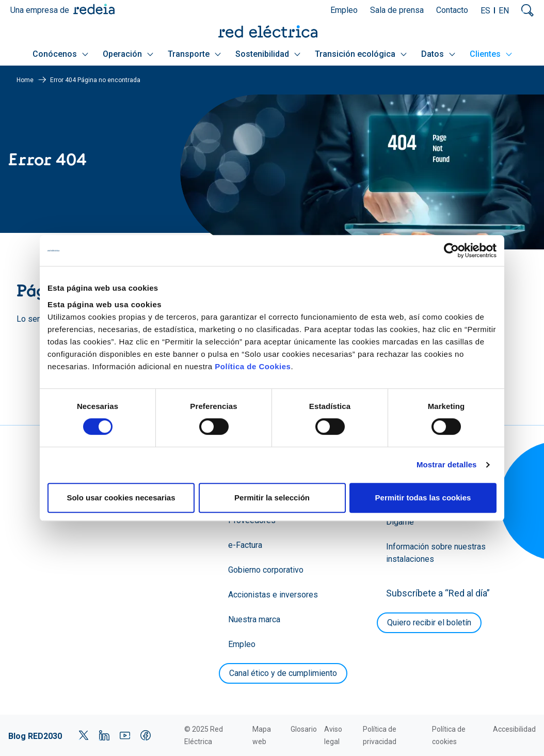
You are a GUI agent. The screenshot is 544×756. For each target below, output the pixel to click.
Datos (438, 54)
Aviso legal (333, 735)
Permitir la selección (272, 498)
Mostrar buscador (527, 10)
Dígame (400, 522)
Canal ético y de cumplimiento (283, 673)
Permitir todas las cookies (423, 498)
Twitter (84, 735)
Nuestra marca (254, 619)
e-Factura (245, 545)
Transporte (194, 54)
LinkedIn (104, 735)
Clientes (491, 54)
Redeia (94, 9)
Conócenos (60, 54)
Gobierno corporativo (266, 570)
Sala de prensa (397, 10)
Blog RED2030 (35, 736)
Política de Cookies (253, 366)
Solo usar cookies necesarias (121, 498)
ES (485, 11)
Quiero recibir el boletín (429, 623)
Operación (128, 54)
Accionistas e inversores (273, 595)
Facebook (146, 735)
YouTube (125, 735)
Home (25, 80)
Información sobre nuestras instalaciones (436, 553)
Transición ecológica (361, 54)
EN (504, 11)
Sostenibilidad (268, 54)
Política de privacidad (380, 735)
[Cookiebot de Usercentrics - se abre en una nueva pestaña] (451, 250)
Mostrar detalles (447, 464)
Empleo (344, 10)
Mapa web (262, 735)
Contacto (452, 10)
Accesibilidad (514, 729)
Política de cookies (449, 735)
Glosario (304, 729)
